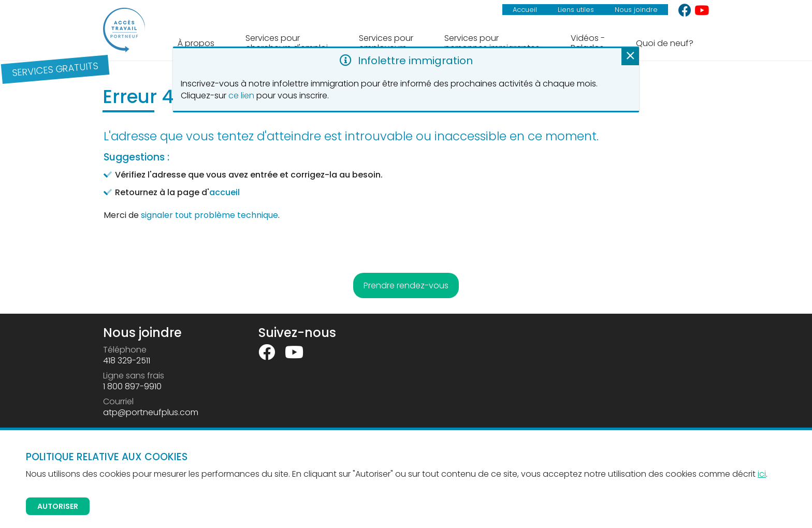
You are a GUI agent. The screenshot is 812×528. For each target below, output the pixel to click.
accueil (224, 192)
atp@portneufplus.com (151, 412)
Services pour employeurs (386, 43)
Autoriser (58, 506)
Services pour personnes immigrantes (492, 43)
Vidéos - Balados (588, 43)
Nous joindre (636, 10)
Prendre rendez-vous (406, 285)
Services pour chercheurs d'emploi (287, 43)
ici (762, 474)
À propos (196, 43)
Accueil (525, 10)
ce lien (241, 96)
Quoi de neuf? (665, 43)
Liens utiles (576, 10)
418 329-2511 (127, 361)
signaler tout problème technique (209, 215)
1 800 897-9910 (132, 386)
